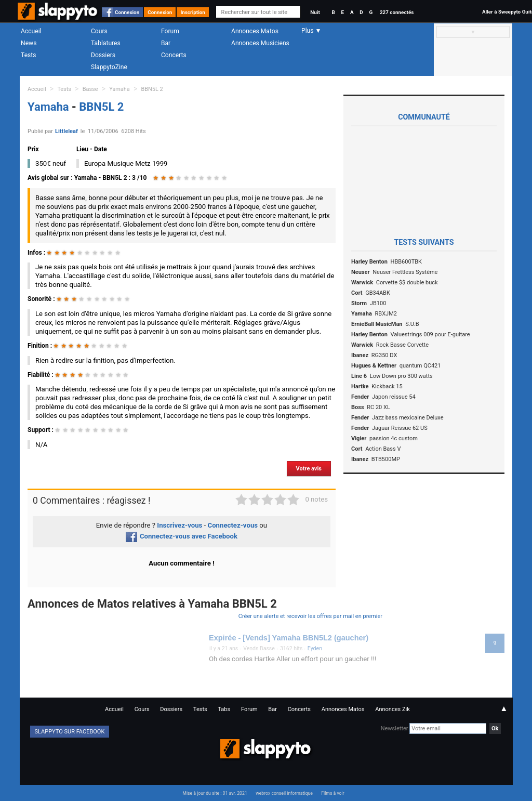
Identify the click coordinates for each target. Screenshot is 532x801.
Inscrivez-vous (179, 525)
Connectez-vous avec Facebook (182, 536)
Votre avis (309, 469)
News (29, 43)
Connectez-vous (233, 525)
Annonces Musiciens (260, 43)
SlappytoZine (109, 67)
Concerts (174, 55)
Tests (28, 55)
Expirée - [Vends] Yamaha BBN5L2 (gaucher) (289, 638)
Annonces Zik (393, 709)
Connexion (127, 12)
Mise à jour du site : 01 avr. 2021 (215, 793)
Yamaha (119, 89)
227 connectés (397, 12)
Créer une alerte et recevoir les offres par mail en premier (310, 616)
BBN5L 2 (152, 89)
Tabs (224, 709)
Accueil (31, 31)
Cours (99, 31)
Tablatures (106, 43)
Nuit (315, 12)
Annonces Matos (255, 31)
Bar (166, 43)
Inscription (193, 12)
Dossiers (103, 55)
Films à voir (332, 793)
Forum (170, 31)
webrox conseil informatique (284, 793)
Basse (90, 89)
